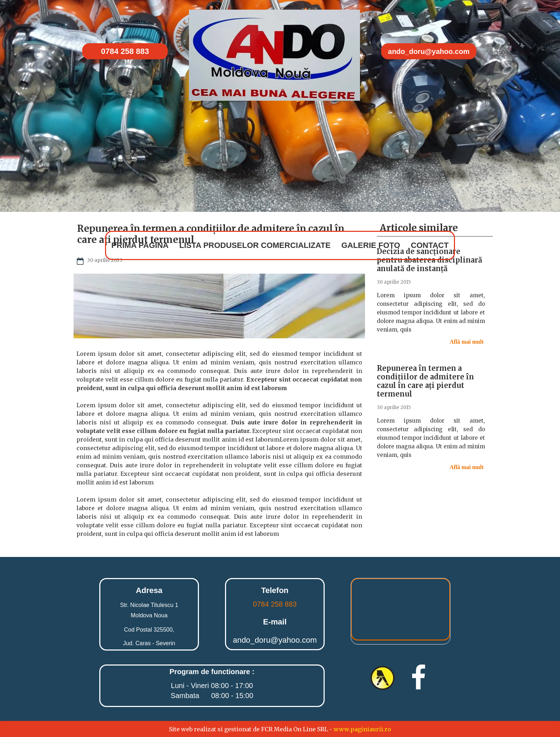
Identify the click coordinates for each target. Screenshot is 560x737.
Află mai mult (467, 342)
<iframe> (401, 611)
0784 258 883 (275, 604)
